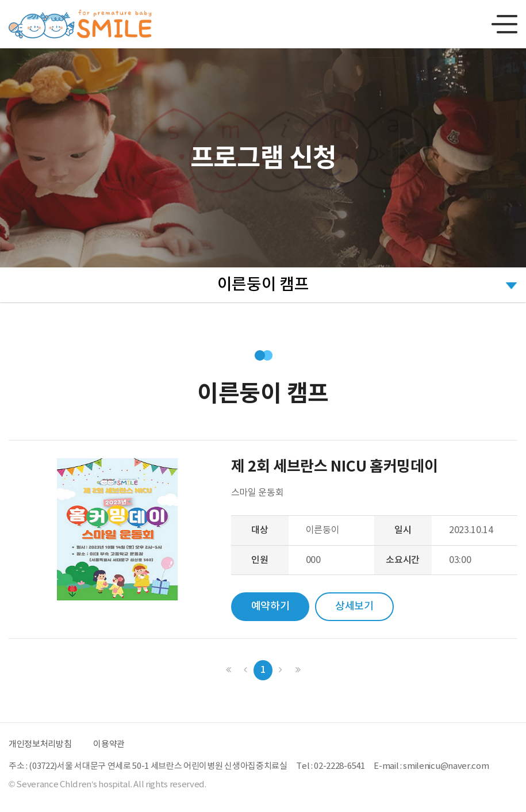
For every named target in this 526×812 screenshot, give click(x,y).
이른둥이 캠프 (263, 285)
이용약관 (109, 744)
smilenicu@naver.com (446, 766)
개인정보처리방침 (40, 744)
